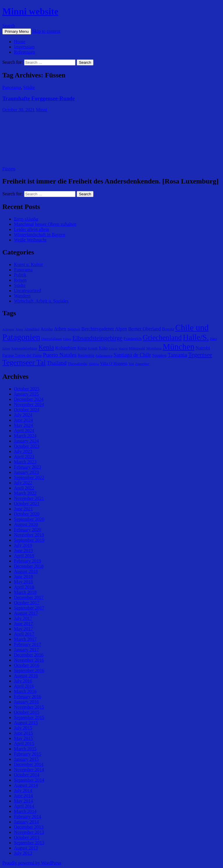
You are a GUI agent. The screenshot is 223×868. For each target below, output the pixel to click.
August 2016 (26, 676)
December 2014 (29, 764)
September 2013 (29, 843)
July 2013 (23, 853)
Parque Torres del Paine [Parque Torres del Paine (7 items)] (22, 355)
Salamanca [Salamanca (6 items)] (104, 355)
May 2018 (23, 582)
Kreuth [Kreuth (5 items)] (93, 348)
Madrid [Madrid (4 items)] (123, 349)
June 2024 (23, 420)
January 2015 (26, 759)
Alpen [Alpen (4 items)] (19, 329)
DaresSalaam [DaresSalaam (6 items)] (52, 339)
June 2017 (23, 624)
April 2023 (24, 457)
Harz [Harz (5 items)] (213, 339)
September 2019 (29, 540)
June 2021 (23, 509)
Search (9, 26)
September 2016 (29, 670)
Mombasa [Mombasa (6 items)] (154, 348)
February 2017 (28, 644)
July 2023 (23, 451)
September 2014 (29, 780)
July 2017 (23, 618)
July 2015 (23, 728)
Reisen (20, 280)
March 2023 (25, 462)
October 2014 (27, 775)
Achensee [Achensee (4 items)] (8, 329)
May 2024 (23, 425)
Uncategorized (27, 291)
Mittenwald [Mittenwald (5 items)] (137, 348)
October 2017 (27, 603)
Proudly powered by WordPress (32, 863)
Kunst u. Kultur (28, 264)
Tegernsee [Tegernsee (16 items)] (200, 355)
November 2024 (29, 404)
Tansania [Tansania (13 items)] (177, 355)
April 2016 (24, 686)
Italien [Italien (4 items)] (6, 349)
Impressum (24, 47)
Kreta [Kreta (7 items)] (82, 348)
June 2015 (23, 733)
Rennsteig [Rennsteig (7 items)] (86, 355)
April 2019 (24, 556)
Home (20, 42)
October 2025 (27, 389)
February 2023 (28, 467)
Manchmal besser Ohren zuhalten (45, 224)
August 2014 (26, 785)
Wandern (22, 296)
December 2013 (29, 827)
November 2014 (29, 770)
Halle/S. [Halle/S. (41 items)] (196, 337)
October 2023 (27, 446)
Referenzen (25, 52)
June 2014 (23, 796)
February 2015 (28, 754)
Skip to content (46, 31)
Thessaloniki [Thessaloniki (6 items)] (78, 364)
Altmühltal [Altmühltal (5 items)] (32, 329)
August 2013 (26, 848)
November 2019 (29, 535)
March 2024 (25, 436)
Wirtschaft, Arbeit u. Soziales (41, 301)
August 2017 (26, 613)
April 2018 (24, 587)
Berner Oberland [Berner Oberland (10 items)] (144, 329)
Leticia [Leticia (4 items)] (113, 349)
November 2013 (29, 832)
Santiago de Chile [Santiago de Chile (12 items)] (132, 355)
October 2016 (27, 665)
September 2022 (29, 477)
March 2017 (25, 639)
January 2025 (26, 394)
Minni (42, 110)
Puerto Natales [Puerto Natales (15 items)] (60, 355)
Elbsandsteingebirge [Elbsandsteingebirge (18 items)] (97, 338)
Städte (29, 87)
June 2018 (23, 577)
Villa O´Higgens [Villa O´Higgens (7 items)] (114, 363)
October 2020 (27, 514)
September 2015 (29, 717)
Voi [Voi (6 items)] (131, 364)
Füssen (9, 169)
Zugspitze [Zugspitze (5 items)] (142, 364)
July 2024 (23, 415)
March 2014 (25, 811)
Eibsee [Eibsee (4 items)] (67, 339)
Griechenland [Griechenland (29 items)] (162, 337)
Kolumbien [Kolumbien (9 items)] (66, 348)
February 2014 (28, 817)
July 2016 (23, 681)
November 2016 (29, 660)
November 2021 (29, 498)
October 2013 (27, 837)
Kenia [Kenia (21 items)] (46, 347)
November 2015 (29, 707)
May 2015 (23, 738)
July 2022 (23, 483)
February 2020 (28, 530)
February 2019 (28, 561)
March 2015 (25, 749)
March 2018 (25, 592)
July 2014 (23, 790)
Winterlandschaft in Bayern (39, 235)
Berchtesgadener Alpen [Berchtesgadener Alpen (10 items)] (104, 329)
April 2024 (24, 431)
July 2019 (23, 545)
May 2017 (23, 629)
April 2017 (24, 634)
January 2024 (26, 441)
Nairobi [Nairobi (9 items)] (203, 348)
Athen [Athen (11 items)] (60, 329)
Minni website (30, 11)
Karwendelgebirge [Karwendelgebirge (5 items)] (24, 348)
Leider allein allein (32, 229)
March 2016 (25, 691)
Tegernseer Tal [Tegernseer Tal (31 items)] (24, 362)
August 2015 (26, 723)
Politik (20, 275)
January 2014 (26, 822)
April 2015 (24, 744)
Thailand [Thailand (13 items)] (57, 363)
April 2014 (24, 806)
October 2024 (27, 410)
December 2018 (29, 566)
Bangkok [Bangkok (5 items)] (74, 329)
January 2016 (26, 702)
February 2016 (28, 697)
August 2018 (26, 571)
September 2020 (29, 519)
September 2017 (29, 608)
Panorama (12, 87)
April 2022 (24, 488)
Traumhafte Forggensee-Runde (39, 98)
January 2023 (26, 472)
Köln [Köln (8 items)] (103, 348)
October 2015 (27, 712)
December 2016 (29, 655)
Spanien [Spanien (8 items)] (159, 355)
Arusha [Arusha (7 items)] (47, 329)
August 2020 (26, 524)
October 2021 (27, 504)
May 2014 (23, 801)
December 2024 (29, 399)
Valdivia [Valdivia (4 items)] (94, 364)
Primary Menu (17, 31)
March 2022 (25, 493)
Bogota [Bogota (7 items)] (168, 329)
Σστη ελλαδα (26, 219)
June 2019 (23, 551)
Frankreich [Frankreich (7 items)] (133, 339)
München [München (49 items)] (178, 347)
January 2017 (26, 650)
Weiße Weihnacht (30, 240)
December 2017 (29, 597)
